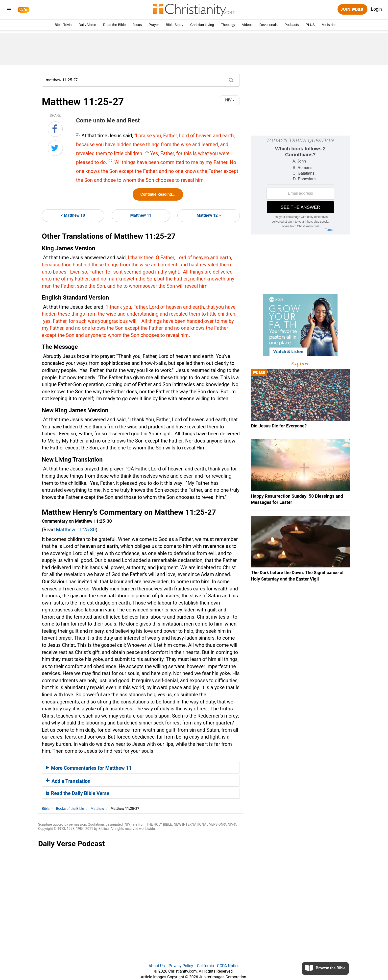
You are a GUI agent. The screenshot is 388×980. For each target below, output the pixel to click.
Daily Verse (87, 25)
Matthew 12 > (208, 215)
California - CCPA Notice (218, 966)
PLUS (310, 25)
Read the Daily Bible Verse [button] (78, 793)
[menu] (9, 11)
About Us (157, 966)
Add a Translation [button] (68, 781)
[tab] (141, 768)
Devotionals (269, 25)
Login (376, 9)
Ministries (329, 25)
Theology (228, 25)
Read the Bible (114, 25)
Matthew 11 (141, 215)
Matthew (97, 809)
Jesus (137, 25)
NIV (230, 100)
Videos (247, 25)
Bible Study (175, 25)
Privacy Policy (181, 966)
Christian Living (202, 25)
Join (352, 10)
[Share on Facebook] (55, 129)
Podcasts (292, 25)
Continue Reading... (158, 194)
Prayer (154, 25)
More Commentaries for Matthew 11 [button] (89, 768)
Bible (46, 809)
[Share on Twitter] (55, 148)
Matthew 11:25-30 (76, 530)
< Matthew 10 (73, 215)
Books (70, 809)
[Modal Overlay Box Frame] (300, 185)
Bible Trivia (63, 25)
